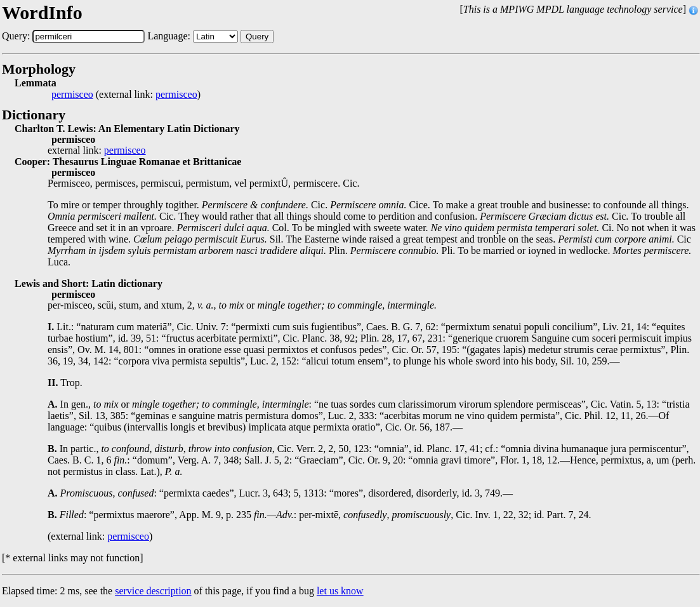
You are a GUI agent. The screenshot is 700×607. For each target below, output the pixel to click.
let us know (340, 591)
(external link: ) (126, 95)
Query (257, 37)
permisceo (72, 95)
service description (153, 591)
